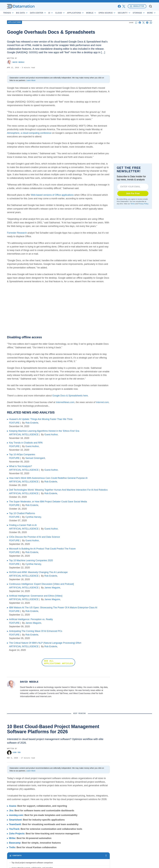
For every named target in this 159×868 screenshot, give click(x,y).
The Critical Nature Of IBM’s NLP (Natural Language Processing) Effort (45, 643)
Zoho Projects (17, 834)
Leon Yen (14, 753)
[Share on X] (143, 23)
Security (131, 13)
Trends (16, 13)
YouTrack (14, 829)
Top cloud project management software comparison (32, 863)
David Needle (16, 62)
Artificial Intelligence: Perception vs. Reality (31, 619)
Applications (83, 13)
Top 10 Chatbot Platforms (22, 513)
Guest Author (51, 435)
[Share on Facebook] (140, 23)
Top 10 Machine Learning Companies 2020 (31, 560)
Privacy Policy (143, 204)
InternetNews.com (65, 402)
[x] (124, 6)
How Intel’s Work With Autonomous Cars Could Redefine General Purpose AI (48, 478)
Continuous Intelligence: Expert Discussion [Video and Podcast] (41, 584)
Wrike (12, 838)
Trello (12, 847)
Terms (133, 204)
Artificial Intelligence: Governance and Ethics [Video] (36, 596)
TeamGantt (15, 824)
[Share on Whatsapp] (151, 23)
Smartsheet (15, 820)
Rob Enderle (32, 423)
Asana (13, 806)
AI (58, 13)
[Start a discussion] (136, 23)
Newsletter (137, 6)
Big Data (29, 13)
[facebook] (119, 6)
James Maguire (52, 588)
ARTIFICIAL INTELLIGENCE (24, 435)
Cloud (67, 13)
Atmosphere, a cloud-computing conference (29, 133)
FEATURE (14, 423)
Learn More (31, 80)
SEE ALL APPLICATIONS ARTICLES (59, 662)
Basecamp (15, 843)
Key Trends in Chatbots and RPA (26, 443)
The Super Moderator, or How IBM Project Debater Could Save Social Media (48, 502)
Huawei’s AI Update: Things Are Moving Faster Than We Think (41, 419)
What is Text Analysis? (20, 466)
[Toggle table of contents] (58, 856)
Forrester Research (17, 233)
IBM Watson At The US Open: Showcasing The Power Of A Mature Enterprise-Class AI (53, 608)
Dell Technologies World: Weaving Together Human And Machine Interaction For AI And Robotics (58, 490)
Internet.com (102, 402)
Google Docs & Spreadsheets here (70, 396)
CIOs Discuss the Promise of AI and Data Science (34, 537)
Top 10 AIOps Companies (22, 454)
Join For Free (133, 193)
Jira (11, 811)
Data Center (45, 13)
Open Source (114, 13)
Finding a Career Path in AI (23, 525)
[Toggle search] (150, 6)
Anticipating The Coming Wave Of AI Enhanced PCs (36, 631)
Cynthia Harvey (33, 517)
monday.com (16, 815)
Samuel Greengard (35, 458)
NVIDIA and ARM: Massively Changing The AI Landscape (38, 572)
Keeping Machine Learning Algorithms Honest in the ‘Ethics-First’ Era (44, 431)
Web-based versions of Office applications (52, 195)
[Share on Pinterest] (147, 23)
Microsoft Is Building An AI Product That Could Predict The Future (42, 549)
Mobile (99, 13)
